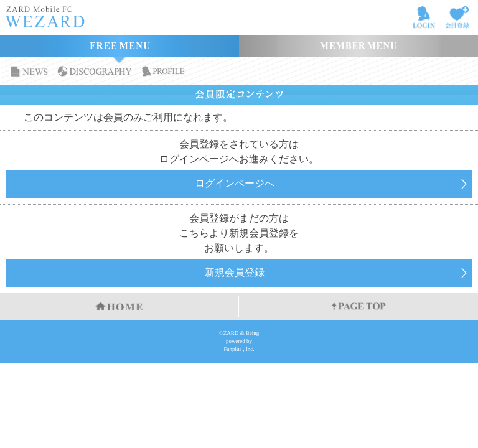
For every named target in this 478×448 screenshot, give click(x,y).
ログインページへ (235, 183)
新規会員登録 (235, 272)
